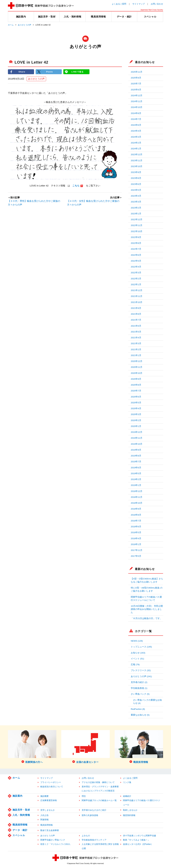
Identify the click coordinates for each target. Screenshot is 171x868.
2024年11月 (137, 101)
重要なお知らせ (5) (140, 715)
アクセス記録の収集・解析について (98, 782)
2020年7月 (136, 391)
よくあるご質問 (119, 4)
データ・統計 (20, 830)
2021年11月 (137, 296)
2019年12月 (137, 432)
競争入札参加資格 (90, 815)
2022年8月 (136, 243)
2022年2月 (136, 279)
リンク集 (127, 782)
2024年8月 (136, 113)
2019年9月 (136, 450)
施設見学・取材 (21, 810)
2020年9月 (136, 379)
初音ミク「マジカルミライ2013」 (56, 844)
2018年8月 (136, 515)
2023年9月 (136, 172)
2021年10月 (137, 302)
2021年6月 (136, 326)
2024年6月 (136, 125)
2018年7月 (136, 521)
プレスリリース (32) (141, 670)
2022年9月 (136, 237)
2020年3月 (136, 414)
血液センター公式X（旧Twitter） (138, 844)
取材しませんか (130, 810)
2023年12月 (137, 154)
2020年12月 (137, 361)
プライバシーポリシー (51, 782)
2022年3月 (136, 273)
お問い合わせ (157, 4)
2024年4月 (136, 131)
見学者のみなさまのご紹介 (94, 810)
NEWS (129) (137, 641)
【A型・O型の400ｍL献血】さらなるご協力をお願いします (147, 580)
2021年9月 (136, 308)
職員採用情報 (20, 825)
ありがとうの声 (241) (141, 676)
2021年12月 (137, 290)
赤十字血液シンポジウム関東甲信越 (139, 836)
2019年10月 (137, 444)
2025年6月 (136, 90)
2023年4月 (136, 196)
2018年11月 (137, 497)
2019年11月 (137, 438)
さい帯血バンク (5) (140, 694)
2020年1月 (136, 426)
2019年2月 (136, 479)
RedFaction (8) (138, 709)
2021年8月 (136, 314)
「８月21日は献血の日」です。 (146, 618)
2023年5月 (136, 190)
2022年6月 (136, 255)
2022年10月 (137, 231)
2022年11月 (137, 225)
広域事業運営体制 (49, 800)
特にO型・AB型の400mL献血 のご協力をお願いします (147, 589)
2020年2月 (136, 420)
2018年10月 (137, 503)
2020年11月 (137, 367)
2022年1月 (136, 284)
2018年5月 (136, 532)
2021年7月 (136, 320)
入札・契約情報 (21, 815)
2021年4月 (136, 338)
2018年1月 (136, 544)
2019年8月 (136, 456)
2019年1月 (136, 485)
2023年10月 (137, 166)
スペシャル (19, 835)
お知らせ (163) (138, 653)
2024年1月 (136, 149)
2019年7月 (136, 462)
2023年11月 (137, 161)
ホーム (11, 25)
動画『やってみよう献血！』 (136, 840)
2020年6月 (136, 397)
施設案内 (17, 796)
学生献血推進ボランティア (94, 840)
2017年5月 (136, 556)
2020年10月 (137, 373)
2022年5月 (136, 261)
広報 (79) (135, 665)
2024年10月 (137, 107)
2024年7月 (136, 119)
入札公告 (44, 815)
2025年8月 (136, 78)
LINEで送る (78, 72)
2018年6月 (136, 527)
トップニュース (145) (141, 647)
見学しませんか (48, 810)
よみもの (86, 836)
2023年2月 (136, 208)
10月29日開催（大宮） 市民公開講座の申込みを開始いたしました (147, 609)
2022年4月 (136, 267)
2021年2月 (136, 349)
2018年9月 (136, 509)
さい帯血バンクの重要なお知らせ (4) (147, 702)
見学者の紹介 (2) (139, 682)
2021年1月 (136, 355)
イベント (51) (137, 659)
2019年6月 (136, 468)
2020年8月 (136, 385)
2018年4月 (136, 538)
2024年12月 (137, 96)
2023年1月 (136, 214)
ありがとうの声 (25, 25)
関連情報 (44, 820)
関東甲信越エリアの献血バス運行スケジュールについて (146, 599)
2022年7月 (136, 249)
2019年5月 (136, 473)
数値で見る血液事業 (50, 830)
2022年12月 (137, 219)
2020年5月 (136, 403)
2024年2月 (136, 143)
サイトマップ (139, 4)
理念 (84, 796)
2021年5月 (136, 332)
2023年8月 (136, 178)
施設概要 (44, 796)
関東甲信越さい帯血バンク (53, 840)
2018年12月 (137, 491)
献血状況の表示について (52, 787)
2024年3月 (136, 137)
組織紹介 (127, 796)
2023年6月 (136, 184)
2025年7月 (136, 84)
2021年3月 (136, 343)
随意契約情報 (129, 815)
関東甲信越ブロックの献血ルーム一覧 (99, 800)
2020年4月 (136, 408)
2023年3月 (136, 202)
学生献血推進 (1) (139, 688)
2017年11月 (137, 550)
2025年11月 (137, 72)
